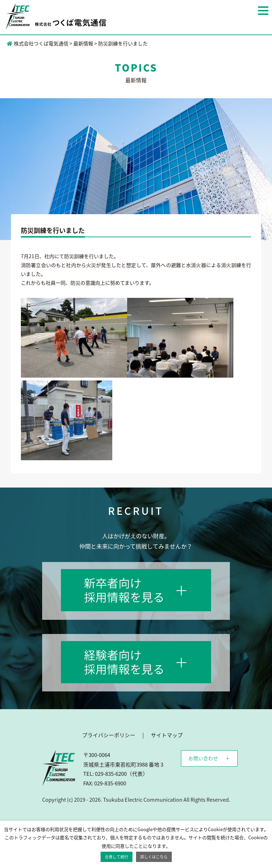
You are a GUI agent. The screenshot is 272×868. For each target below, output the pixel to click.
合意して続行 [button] (117, 857)
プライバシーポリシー (109, 735)
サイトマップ (167, 735)
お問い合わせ (203, 758)
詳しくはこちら (154, 857)
